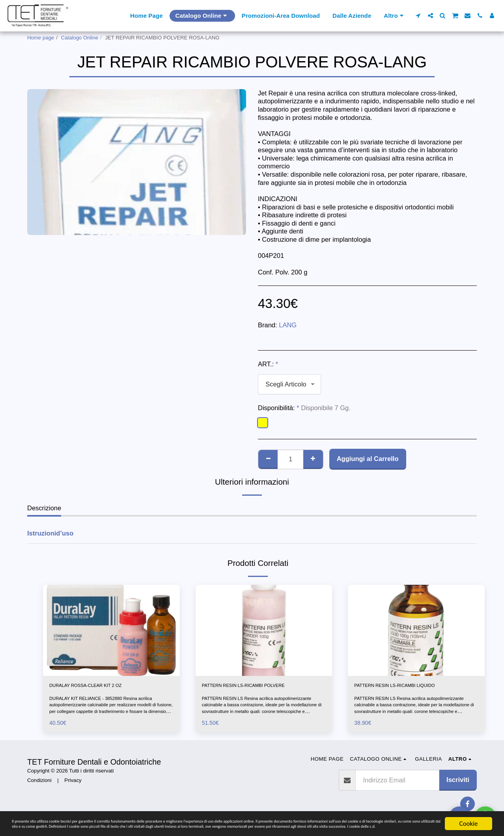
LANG (288, 325)
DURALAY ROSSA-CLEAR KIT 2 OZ (103, 687)
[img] (111, 630)
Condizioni (39, 783)
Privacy (73, 783)
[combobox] (289, 384)
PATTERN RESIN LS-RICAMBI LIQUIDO (413, 687)
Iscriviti (458, 783)
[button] (418, 16)
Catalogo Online (80, 38)
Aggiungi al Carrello (368, 459)
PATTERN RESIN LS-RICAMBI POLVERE (263, 687)
